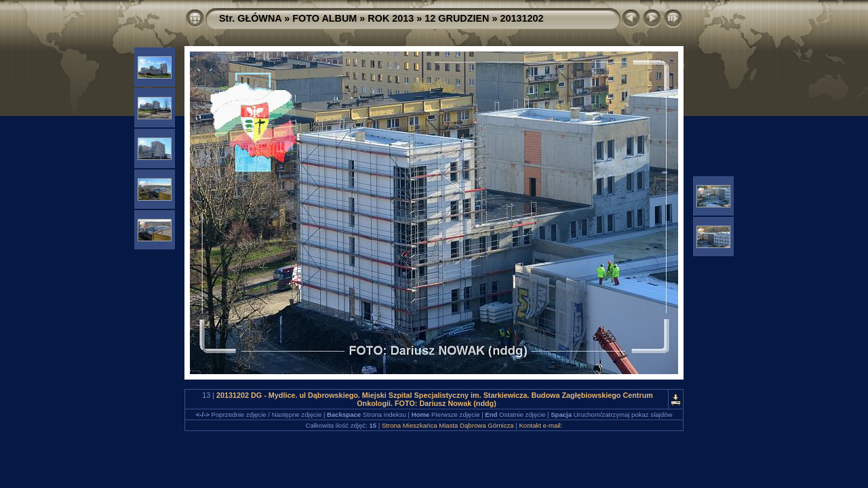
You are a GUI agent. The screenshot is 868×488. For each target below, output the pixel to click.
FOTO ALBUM (324, 18)
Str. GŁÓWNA (250, 18)
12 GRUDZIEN (457, 18)
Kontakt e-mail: (540, 425)
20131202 (522, 18)
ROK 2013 (391, 18)
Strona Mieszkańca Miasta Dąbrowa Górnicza (448, 425)
